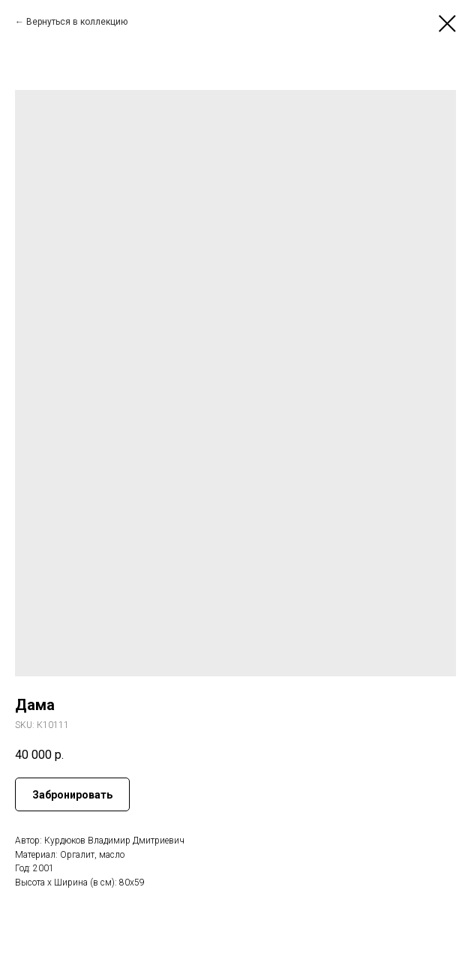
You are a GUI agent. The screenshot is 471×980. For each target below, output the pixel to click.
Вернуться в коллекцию (77, 22)
